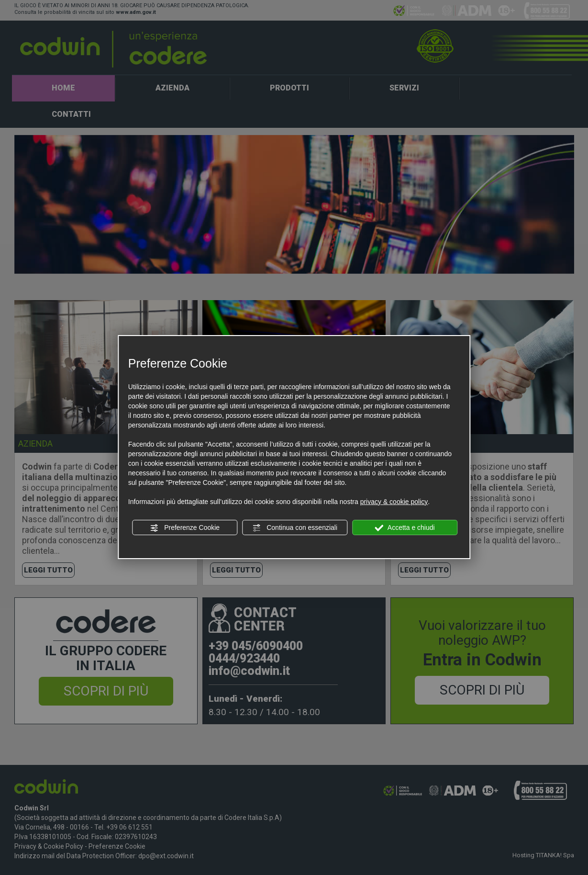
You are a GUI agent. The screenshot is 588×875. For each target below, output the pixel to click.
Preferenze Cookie (185, 528)
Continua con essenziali (295, 528)
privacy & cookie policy (394, 502)
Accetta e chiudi (405, 528)
